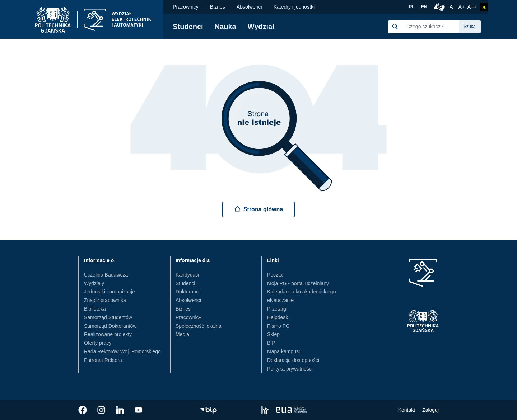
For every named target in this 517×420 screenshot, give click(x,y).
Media (182, 334)
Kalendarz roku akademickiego (301, 292)
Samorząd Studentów (108, 317)
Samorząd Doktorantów (110, 326)
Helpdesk (278, 317)
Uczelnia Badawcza (106, 275)
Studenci (188, 27)
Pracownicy (186, 7)
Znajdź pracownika (105, 300)
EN (424, 7)
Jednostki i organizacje (110, 292)
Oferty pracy (98, 343)
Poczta (275, 275)
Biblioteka (95, 309)
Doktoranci (188, 292)
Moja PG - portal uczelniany (298, 283)
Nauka (225, 27)
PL (412, 7)
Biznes (218, 7)
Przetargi (277, 309)
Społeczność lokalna (199, 326)
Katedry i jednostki (294, 7)
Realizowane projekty (108, 334)
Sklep (273, 334)
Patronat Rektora (103, 360)
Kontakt (407, 410)
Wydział (261, 27)
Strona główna (258, 209)
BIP (271, 343)
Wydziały (94, 283)
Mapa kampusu (284, 351)
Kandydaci (187, 275)
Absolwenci (249, 7)
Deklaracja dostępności (293, 360)
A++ (472, 6)
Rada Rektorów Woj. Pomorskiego (122, 351)
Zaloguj (430, 410)
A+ (462, 6)
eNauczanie (280, 300)
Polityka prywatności (290, 369)
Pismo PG (278, 326)
